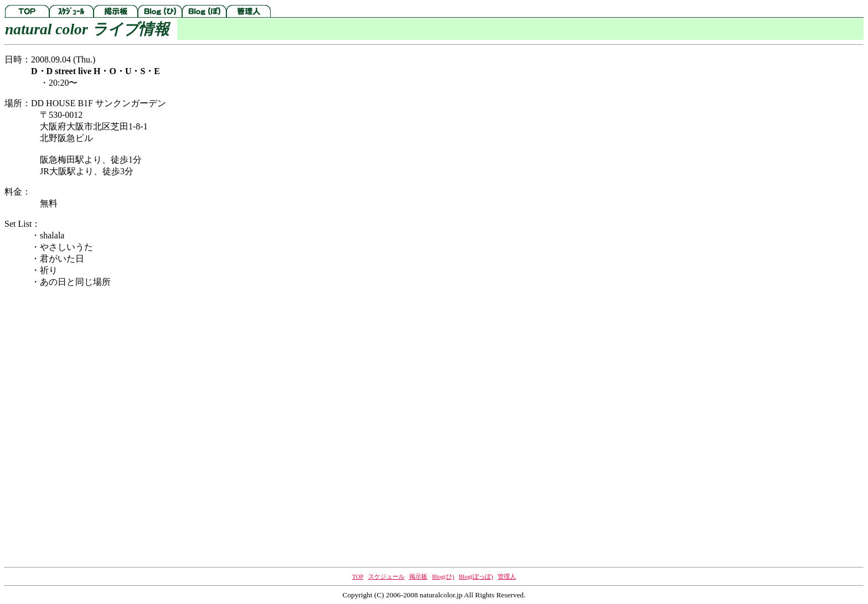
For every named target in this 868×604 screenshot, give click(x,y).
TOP (358, 576)
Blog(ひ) (443, 576)
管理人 (507, 576)
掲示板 (418, 576)
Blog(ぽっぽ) (476, 576)
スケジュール (386, 576)
